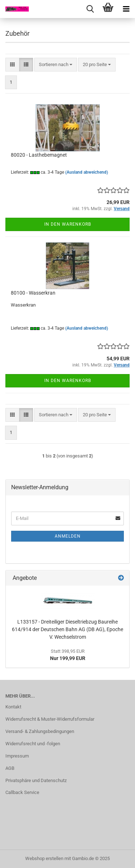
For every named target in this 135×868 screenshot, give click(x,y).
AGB (10, 768)
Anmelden (68, 536)
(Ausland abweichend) (87, 172)
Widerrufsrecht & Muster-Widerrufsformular (50, 719)
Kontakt (13, 707)
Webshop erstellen (44, 858)
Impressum (17, 756)
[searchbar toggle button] (90, 9)
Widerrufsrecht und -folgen (33, 744)
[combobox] (56, 65)
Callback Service (22, 792)
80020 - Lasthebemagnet (39, 155)
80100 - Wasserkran (33, 293)
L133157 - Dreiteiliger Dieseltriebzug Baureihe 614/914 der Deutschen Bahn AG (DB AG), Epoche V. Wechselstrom (67, 629)
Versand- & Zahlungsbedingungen (40, 731)
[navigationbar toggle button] (126, 9)
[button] (12, 65)
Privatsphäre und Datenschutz (36, 780)
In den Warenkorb (68, 224)
